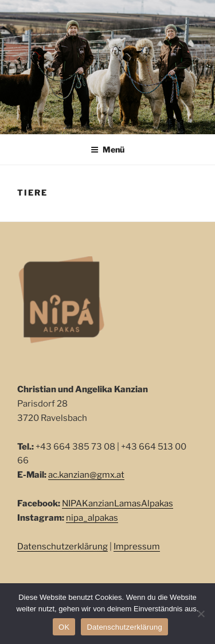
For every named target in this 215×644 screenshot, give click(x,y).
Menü (107, 149)
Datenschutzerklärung (62, 547)
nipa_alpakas (92, 518)
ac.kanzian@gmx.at (86, 475)
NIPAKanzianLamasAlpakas (118, 504)
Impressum (137, 547)
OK (64, 627)
